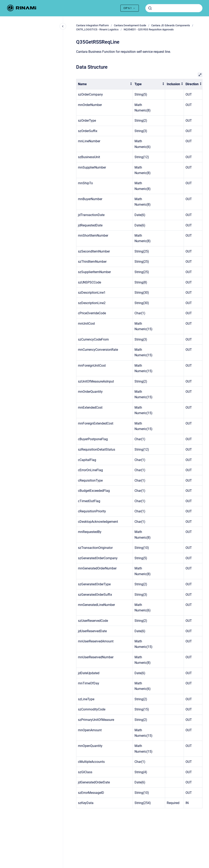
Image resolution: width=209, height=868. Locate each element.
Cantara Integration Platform (92, 25)
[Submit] (150, 8)
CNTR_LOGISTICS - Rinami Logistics (97, 29)
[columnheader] (105, 84)
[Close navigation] (63, 26)
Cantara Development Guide (130, 25)
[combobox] (174, 8)
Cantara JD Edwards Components (171, 25)
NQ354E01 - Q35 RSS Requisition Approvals (149, 29)
